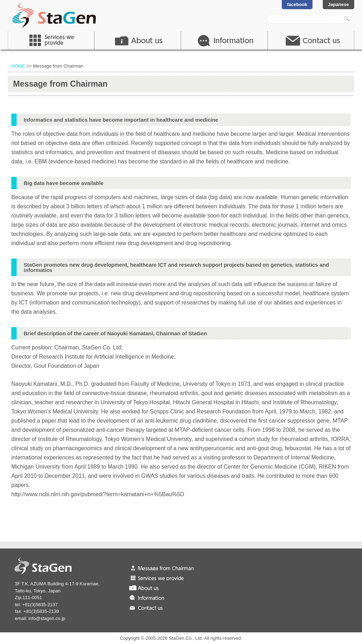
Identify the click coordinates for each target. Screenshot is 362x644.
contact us (311, 40)
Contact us (165, 607)
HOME (18, 66)
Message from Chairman (165, 568)
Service (51, 40)
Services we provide (165, 578)
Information (224, 40)
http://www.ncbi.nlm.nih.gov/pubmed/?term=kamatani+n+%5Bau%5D (98, 494)
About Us (138, 40)
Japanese (338, 4)
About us (165, 587)
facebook (297, 4)
